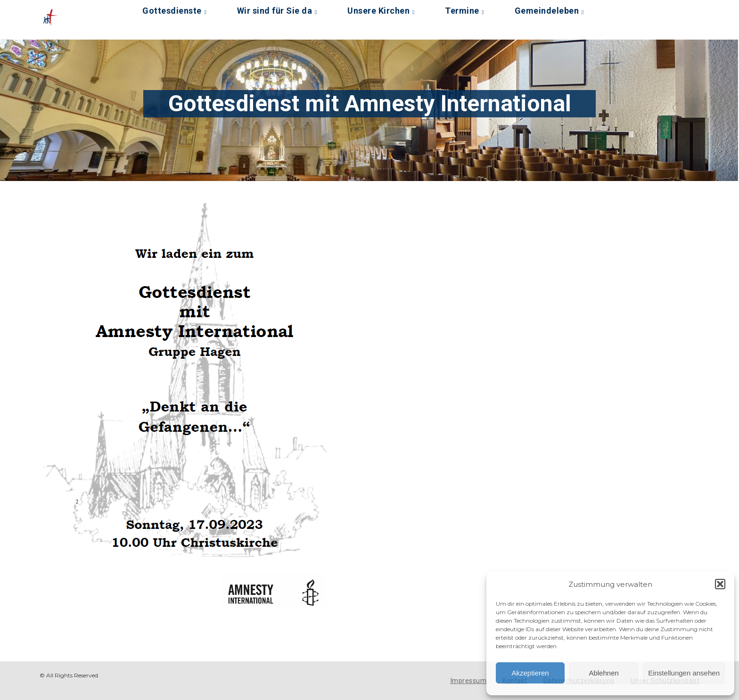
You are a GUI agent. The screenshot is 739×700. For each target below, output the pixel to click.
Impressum (469, 681)
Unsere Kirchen (378, 11)
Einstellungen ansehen (684, 673)
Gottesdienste (172, 11)
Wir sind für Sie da (275, 11)
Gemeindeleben (547, 11)
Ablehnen (604, 673)
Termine (462, 11)
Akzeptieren (530, 673)
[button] (720, 584)
